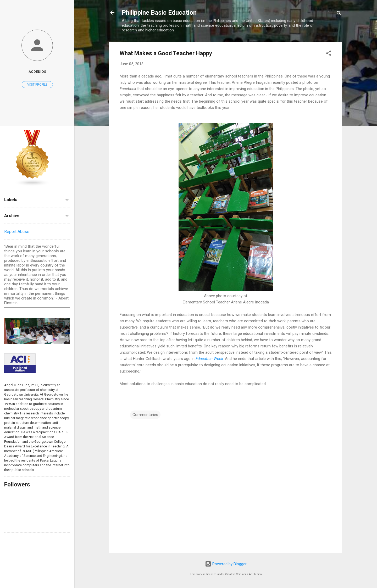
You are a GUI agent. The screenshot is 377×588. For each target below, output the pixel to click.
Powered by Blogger (226, 564)
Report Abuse (17, 232)
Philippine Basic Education (159, 13)
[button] (329, 54)
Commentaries (145, 415)
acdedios (37, 71)
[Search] (339, 14)
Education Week (209, 359)
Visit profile (37, 85)
